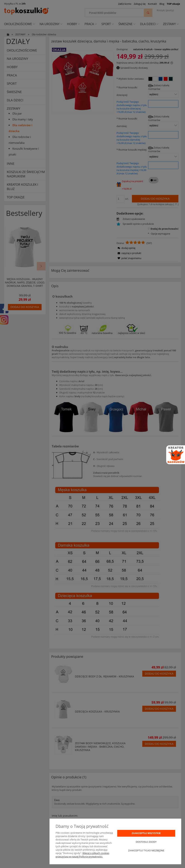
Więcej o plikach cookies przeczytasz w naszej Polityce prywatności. (82, 855)
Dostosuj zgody (146, 842)
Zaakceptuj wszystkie (146, 833)
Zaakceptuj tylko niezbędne (146, 851)
